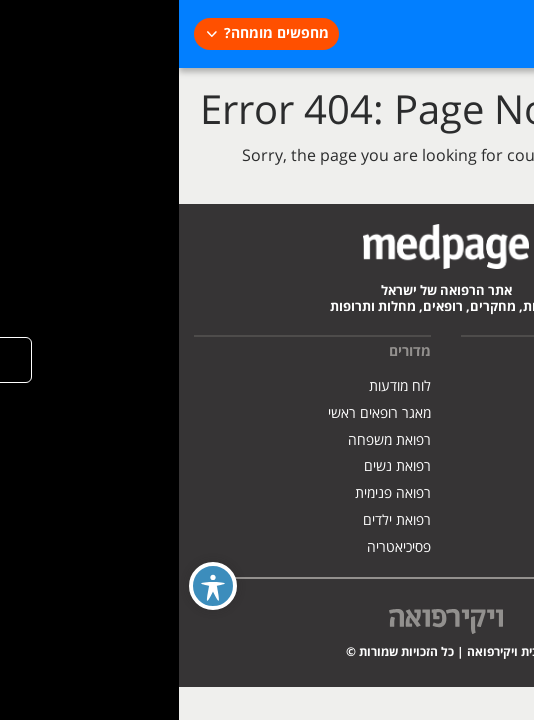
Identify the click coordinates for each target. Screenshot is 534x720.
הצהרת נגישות (477, 466)
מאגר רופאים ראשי (200, 413)
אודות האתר (485, 386)
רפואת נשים (218, 466)
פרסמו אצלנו (484, 413)
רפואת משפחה (210, 440)
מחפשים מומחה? (97, 34)
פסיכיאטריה (220, 547)
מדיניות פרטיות (478, 440)
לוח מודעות (221, 386)
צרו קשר (495, 493)
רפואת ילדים (218, 520)
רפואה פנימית (214, 493)
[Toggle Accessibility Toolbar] (34, 586)
